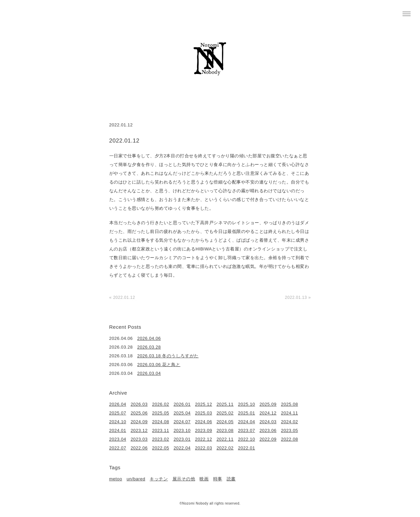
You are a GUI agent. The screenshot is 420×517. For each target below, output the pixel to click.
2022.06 (139, 448)
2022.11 (225, 439)
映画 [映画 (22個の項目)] (204, 479)
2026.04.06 (149, 338)
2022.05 (161, 448)
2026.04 (118, 404)
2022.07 (118, 448)
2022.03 (204, 448)
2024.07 (182, 422)
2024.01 (118, 430)
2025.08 (290, 404)
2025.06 (139, 413)
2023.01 (182, 439)
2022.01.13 (296, 297)
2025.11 (225, 404)
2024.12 (268, 413)
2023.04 (118, 439)
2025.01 (247, 413)
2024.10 (118, 422)
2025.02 (225, 413)
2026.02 (161, 404)
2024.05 (225, 422)
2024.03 (268, 422)
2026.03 (139, 404)
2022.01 (247, 448)
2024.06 (204, 422)
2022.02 (225, 448)
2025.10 (247, 404)
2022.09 (268, 439)
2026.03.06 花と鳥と (159, 365)
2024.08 (161, 422)
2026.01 (182, 404)
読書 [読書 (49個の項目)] (231, 479)
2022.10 (247, 439)
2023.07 (247, 430)
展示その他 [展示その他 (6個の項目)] (184, 479)
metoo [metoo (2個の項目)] (116, 479)
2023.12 (139, 430)
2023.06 (268, 430)
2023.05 (290, 430)
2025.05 (161, 413)
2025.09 (268, 404)
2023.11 (161, 430)
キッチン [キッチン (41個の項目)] (159, 479)
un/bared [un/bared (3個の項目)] (136, 479)
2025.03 (204, 413)
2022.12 (204, 439)
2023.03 (139, 439)
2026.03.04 (149, 373)
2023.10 (182, 430)
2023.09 (204, 430)
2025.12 (204, 404)
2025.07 (118, 413)
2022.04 (182, 448)
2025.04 (182, 413)
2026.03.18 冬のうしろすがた (168, 356)
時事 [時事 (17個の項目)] (218, 479)
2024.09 (139, 422)
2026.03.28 (149, 347)
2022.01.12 (124, 297)
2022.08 (290, 439)
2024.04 (247, 422)
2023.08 (225, 430)
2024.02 (290, 422)
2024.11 (290, 413)
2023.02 (161, 439)
